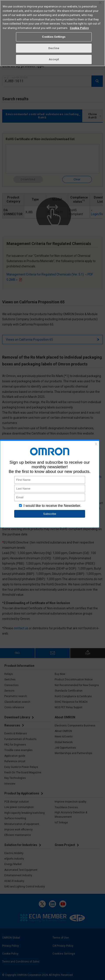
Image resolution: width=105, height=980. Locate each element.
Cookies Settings (54, 37)
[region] (52, 33)
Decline (54, 48)
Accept (54, 59)
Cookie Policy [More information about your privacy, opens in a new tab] (79, 28)
